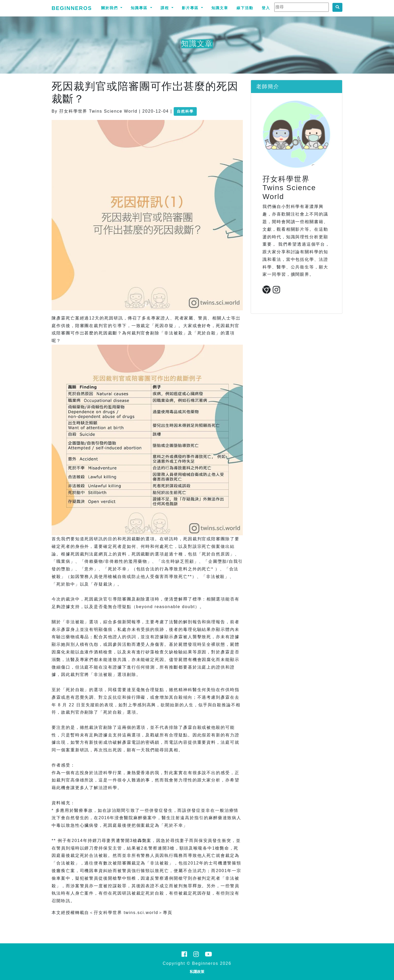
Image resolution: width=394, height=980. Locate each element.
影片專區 (191, 8)
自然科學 (185, 111)
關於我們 (110, 8)
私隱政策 (197, 972)
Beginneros (72, 8)
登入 (266, 8)
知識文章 (220, 8)
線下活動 (245, 8)
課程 (166, 8)
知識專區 (140, 8)
